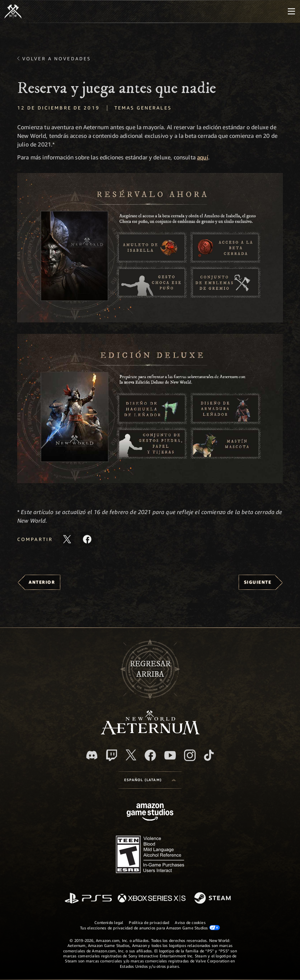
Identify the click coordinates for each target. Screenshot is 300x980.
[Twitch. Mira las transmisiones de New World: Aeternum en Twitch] (112, 755)
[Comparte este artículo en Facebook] (87, 539)
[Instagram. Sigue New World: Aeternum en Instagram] (190, 755)
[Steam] (213, 899)
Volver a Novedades (57, 59)
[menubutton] (291, 11)
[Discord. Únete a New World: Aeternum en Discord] (92, 755)
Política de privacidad (149, 922)
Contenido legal (109, 922)
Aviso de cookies (190, 922)
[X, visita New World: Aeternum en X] (131, 755)
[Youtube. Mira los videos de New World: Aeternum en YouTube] (170, 755)
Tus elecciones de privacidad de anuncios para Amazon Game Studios (150, 928)
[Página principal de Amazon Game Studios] (150, 813)
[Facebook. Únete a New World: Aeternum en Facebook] (150, 755)
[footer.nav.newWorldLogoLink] (150, 732)
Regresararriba (150, 669)
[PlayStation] (88, 899)
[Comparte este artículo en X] (67, 539)
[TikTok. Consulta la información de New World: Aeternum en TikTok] (209, 755)
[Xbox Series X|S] (152, 899)
